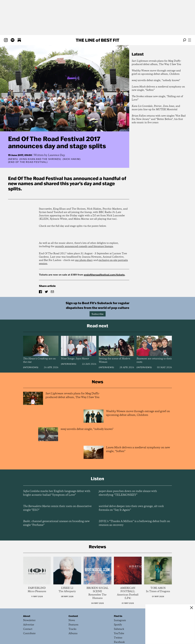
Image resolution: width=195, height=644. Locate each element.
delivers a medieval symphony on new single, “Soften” (158, 88)
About (27, 616)
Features (73, 625)
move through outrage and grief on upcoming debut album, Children (156, 72)
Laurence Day (56, 155)
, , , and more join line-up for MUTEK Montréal (156, 108)
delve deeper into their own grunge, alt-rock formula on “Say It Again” (131, 508)
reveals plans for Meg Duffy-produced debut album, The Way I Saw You (157, 63)
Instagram (120, 620)
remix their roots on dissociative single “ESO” (57, 508)
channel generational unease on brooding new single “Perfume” (56, 523)
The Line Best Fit (97, 40)
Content (73, 616)
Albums (73, 633)
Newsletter (29, 620)
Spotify (118, 625)
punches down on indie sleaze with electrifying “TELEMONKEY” (128, 493)
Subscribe (98, 314)
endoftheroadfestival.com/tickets (104, 275)
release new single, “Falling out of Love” (157, 98)
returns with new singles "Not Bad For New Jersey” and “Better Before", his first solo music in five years (159, 119)
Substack (119, 629)
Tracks (72, 629)
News (13, 159)
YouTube (119, 633)
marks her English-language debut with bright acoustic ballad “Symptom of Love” (57, 493)
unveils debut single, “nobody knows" (156, 80)
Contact (28, 629)
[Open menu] (190, 40)
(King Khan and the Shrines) (40, 159)
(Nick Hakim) (72, 159)
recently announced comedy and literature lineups (84, 246)
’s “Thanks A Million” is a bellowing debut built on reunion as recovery (134, 523)
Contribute (29, 633)
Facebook (119, 642)
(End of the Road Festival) (28, 162)
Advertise (29, 625)
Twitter (118, 638)
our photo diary (84, 260)
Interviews (31, 367)
